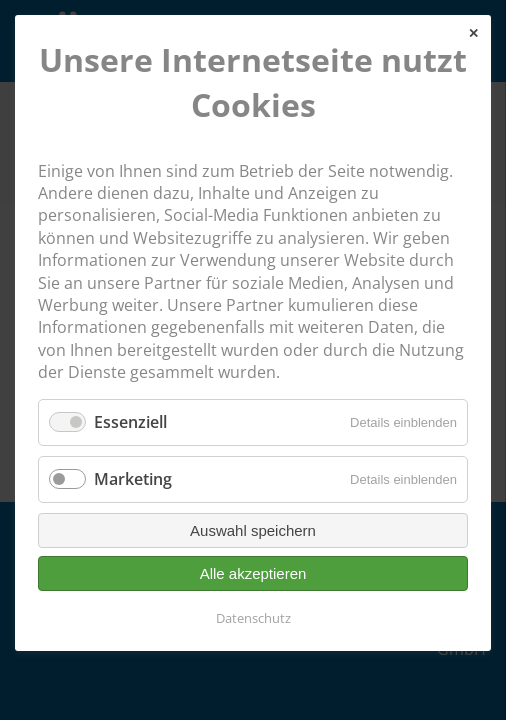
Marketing (133, 479)
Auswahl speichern (253, 530)
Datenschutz (253, 618)
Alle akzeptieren (253, 573)
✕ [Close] (473, 33)
